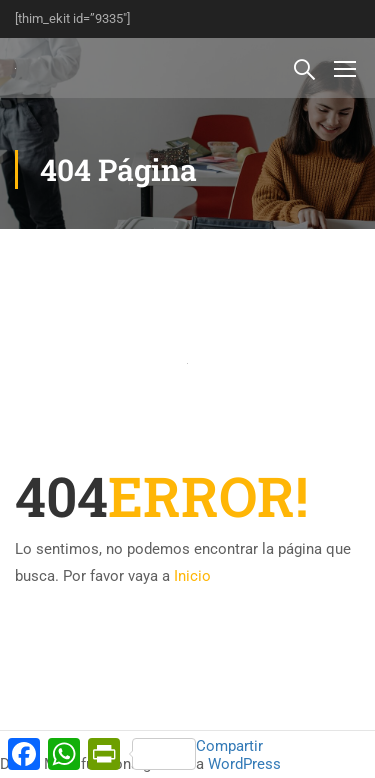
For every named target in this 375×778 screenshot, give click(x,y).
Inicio (192, 576)
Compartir (197, 753)
